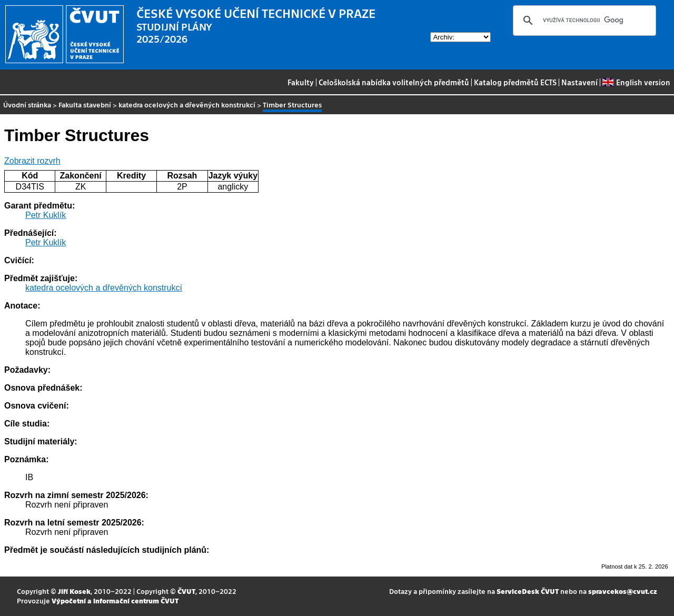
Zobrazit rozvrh (32, 161)
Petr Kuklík (46, 215)
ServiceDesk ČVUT (528, 591)
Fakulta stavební (85, 105)
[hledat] (583, 21)
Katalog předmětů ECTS (515, 82)
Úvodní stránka (27, 105)
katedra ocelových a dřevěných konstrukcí (187, 105)
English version (636, 82)
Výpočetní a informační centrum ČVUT (115, 600)
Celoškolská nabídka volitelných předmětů (394, 82)
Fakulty (301, 82)
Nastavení (579, 82)
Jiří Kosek (74, 591)
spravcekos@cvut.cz (623, 591)
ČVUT (186, 591)
